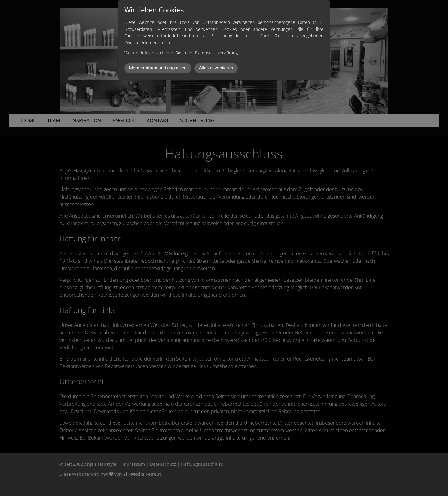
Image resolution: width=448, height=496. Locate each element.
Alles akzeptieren (216, 68)
